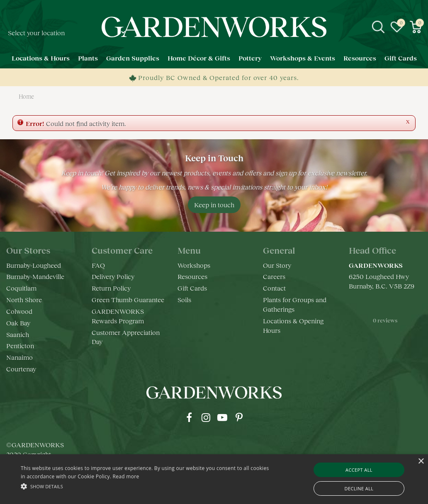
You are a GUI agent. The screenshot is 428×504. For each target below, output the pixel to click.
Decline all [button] (359, 488)
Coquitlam (21, 288)
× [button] (421, 462)
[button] (146, 486)
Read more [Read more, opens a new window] (126, 476)
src (378, 27)
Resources (192, 276)
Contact (274, 288)
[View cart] (416, 27)
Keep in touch (214, 205)
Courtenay (21, 369)
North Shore (24, 299)
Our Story (277, 265)
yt (222, 417)
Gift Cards (192, 288)
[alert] (214, 479)
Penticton (20, 345)
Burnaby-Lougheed (34, 265)
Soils (184, 299)
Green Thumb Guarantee (128, 299)
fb (189, 417)
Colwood (19, 311)
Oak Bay (18, 323)
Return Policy (111, 288)
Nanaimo (19, 357)
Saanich (18, 334)
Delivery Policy (113, 276)
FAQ (98, 265)
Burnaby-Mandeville (35, 276)
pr (239, 417)
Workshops (194, 265)
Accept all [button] (359, 470)
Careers (274, 276)
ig (206, 417)
